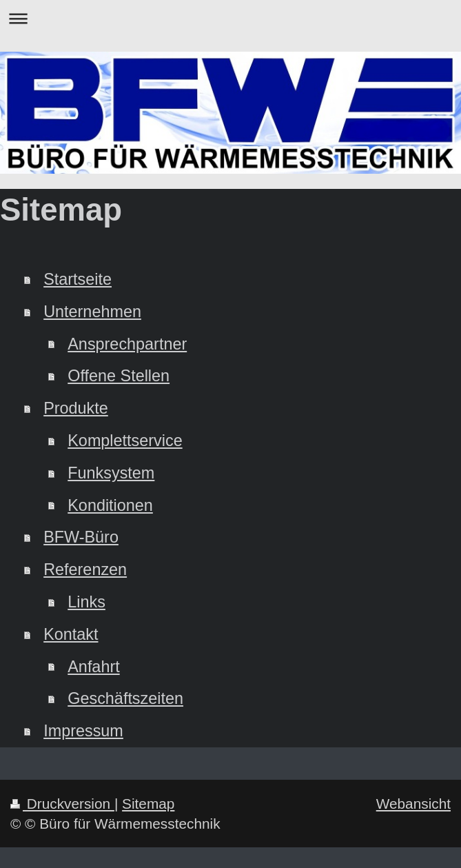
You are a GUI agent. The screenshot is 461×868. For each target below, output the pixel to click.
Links (86, 602)
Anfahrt (93, 667)
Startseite (78, 279)
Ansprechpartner (127, 344)
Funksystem (111, 473)
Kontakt (71, 634)
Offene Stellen (119, 376)
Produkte (76, 408)
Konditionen (110, 505)
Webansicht (413, 804)
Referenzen (85, 569)
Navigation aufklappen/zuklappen (230, 18)
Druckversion (62, 804)
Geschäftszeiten (125, 698)
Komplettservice (125, 441)
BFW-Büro (81, 537)
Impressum (83, 731)
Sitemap (148, 804)
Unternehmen (92, 312)
